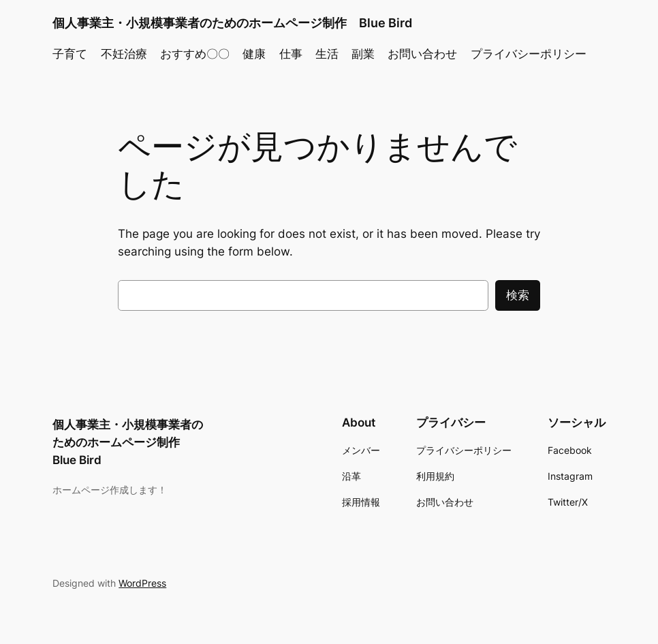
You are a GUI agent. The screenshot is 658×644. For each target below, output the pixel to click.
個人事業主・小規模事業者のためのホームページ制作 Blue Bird (232, 23)
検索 (518, 295)
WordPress (142, 583)
